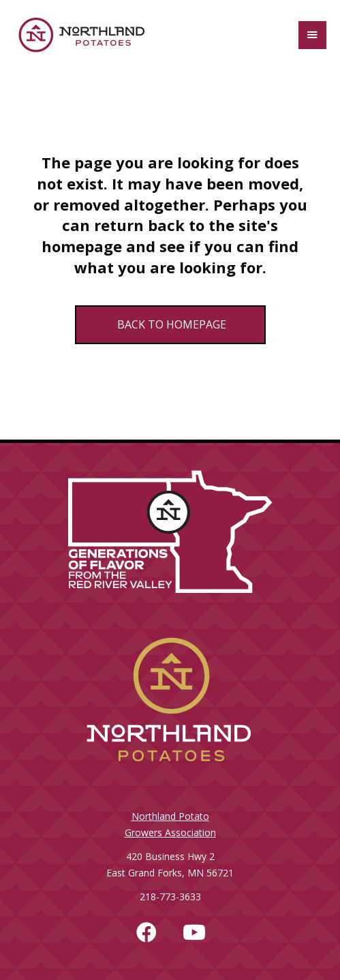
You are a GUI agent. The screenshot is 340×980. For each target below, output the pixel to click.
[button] (146, 932)
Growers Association (170, 832)
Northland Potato (170, 816)
